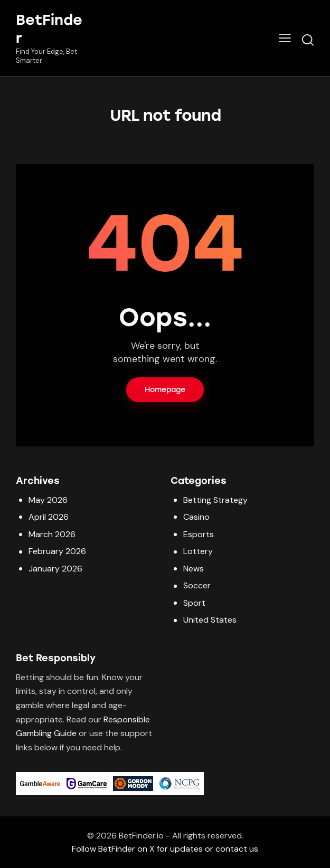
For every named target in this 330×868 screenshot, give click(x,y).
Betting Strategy (215, 500)
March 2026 (52, 534)
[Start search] (308, 40)
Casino (196, 517)
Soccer (197, 585)
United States (210, 620)
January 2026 (55, 569)
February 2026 (57, 551)
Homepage (165, 390)
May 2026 (48, 500)
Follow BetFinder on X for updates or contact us (165, 849)
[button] (285, 38)
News (194, 569)
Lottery (198, 551)
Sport (194, 603)
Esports (199, 534)
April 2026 (49, 517)
